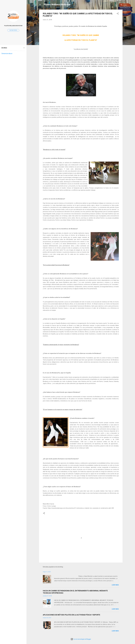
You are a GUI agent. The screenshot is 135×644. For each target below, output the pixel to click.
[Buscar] (121, 5)
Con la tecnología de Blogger (81, 639)
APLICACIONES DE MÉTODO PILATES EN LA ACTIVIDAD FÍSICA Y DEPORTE (71, 615)
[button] (118, 14)
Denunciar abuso (7, 54)
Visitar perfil (13, 30)
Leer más (115, 585)
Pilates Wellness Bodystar (57, 5)
